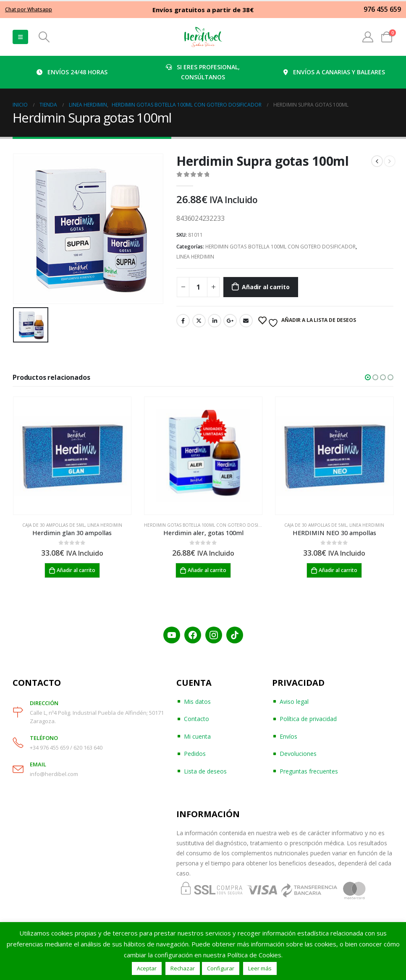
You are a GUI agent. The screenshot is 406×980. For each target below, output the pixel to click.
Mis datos (197, 702)
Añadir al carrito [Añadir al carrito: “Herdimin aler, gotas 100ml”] (207, 570)
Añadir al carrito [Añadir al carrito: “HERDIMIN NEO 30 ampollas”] (338, 570)
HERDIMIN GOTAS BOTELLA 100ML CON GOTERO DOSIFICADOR (280, 247)
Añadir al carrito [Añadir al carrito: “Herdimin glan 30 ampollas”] (76, 570)
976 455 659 (382, 9)
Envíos (288, 736)
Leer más (260, 968)
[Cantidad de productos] (198, 287)
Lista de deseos (205, 771)
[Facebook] (193, 635)
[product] (72, 456)
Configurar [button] (221, 968)
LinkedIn (215, 321)
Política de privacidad (308, 719)
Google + (230, 321)
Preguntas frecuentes (309, 771)
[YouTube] (172, 635)
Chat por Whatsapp (29, 9)
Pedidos (195, 754)
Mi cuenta (197, 736)
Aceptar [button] (147, 968)
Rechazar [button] (183, 968)
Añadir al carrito (266, 287)
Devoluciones (298, 754)
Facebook (183, 321)
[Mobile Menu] (20, 37)
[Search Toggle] (44, 37)
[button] (368, 377)
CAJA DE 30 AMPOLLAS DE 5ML (54, 525)
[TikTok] (235, 635)
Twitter (199, 321)
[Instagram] (214, 635)
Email (246, 321)
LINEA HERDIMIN (195, 257)
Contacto (196, 719)
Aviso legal (294, 702)
